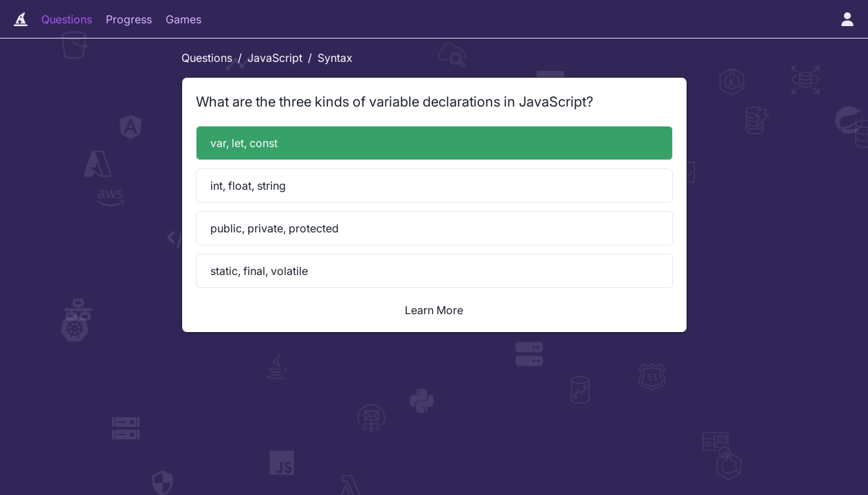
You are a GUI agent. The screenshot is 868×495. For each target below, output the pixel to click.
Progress (129, 19)
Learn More (434, 310)
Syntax (335, 58)
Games (183, 19)
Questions (67, 19)
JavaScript (275, 58)
